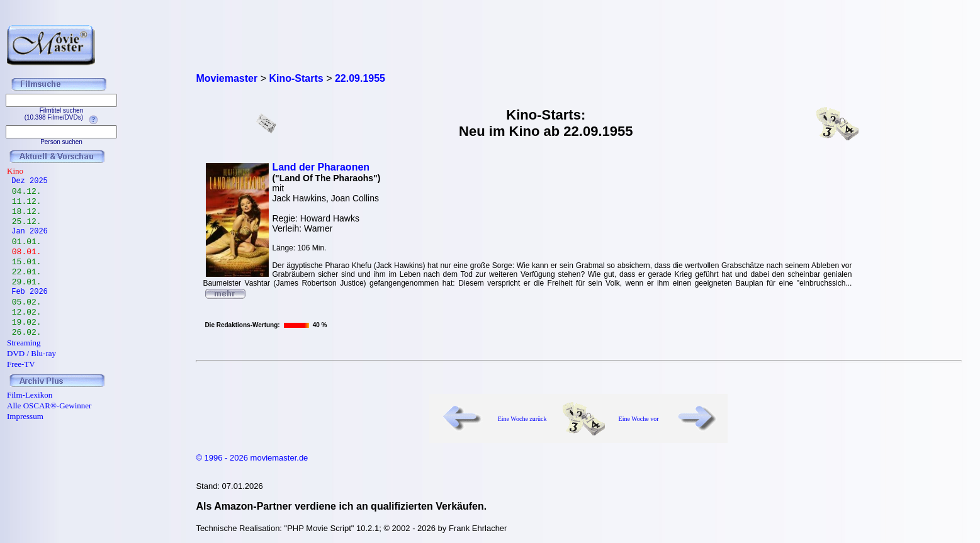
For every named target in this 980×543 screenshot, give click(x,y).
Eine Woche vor (639, 419)
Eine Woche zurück (522, 419)
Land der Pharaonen (321, 167)
